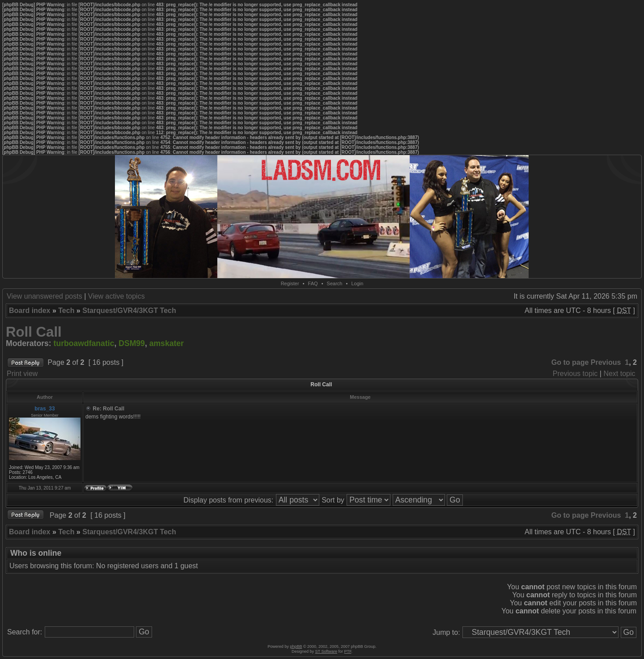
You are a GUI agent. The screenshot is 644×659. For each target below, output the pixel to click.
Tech (66, 310)
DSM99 (132, 343)
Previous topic (575, 374)
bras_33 (44, 409)
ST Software (326, 651)
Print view (22, 374)
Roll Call (34, 332)
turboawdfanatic (84, 343)
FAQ (313, 283)
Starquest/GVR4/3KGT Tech (129, 310)
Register (290, 283)
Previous (606, 362)
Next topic (619, 374)
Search (335, 283)
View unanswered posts (44, 296)
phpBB (296, 646)
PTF (347, 651)
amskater (167, 343)
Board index (30, 310)
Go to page (570, 362)
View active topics (117, 296)
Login (357, 283)
